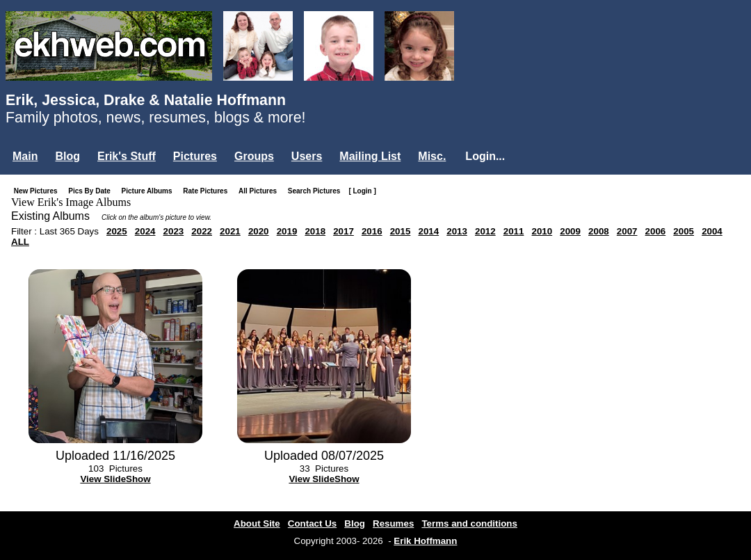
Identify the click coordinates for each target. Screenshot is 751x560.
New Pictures (39, 191)
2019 (287, 231)
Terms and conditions (469, 523)
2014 (428, 231)
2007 (627, 231)
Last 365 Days (69, 231)
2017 (344, 231)
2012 (485, 231)
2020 (259, 231)
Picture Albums (150, 191)
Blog (67, 156)
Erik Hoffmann (425, 541)
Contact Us (312, 523)
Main (25, 156)
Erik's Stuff (127, 156)
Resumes (393, 523)
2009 (570, 231)
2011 (514, 231)
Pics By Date (92, 191)
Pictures (195, 156)
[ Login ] (362, 191)
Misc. (432, 156)
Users (307, 156)
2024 (145, 231)
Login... (485, 156)
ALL (20, 242)
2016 (372, 231)
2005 (684, 231)
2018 (315, 231)
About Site (257, 523)
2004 (712, 231)
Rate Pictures (208, 191)
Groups (254, 156)
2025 (117, 231)
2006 (656, 231)
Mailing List (370, 156)
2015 (401, 231)
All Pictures (260, 191)
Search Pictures (317, 191)
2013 (457, 231)
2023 (174, 231)
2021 (230, 231)
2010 (542, 231)
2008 (599, 231)
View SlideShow (115, 479)
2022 (202, 231)
